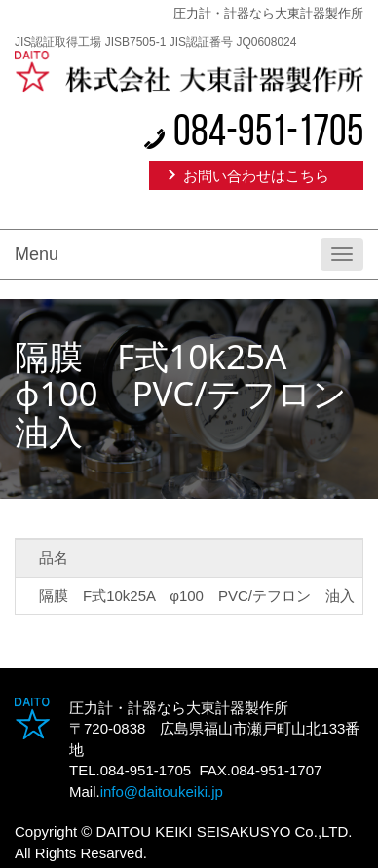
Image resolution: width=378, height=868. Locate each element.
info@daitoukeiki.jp (162, 792)
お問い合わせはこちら (256, 176)
